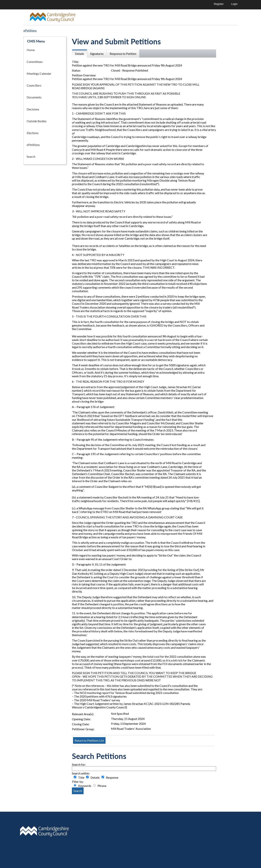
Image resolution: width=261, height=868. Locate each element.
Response (112, 777)
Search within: (81, 773)
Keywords (85, 786)
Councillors (34, 85)
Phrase (102, 786)
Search (31, 156)
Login (234, 4)
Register (219, 4)
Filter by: (78, 782)
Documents (34, 97)
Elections (33, 133)
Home (31, 50)
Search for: (79, 764)
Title (81, 777)
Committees (35, 62)
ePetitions (33, 145)
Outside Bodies (37, 121)
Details (95, 777)
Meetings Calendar (39, 74)
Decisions (33, 109)
